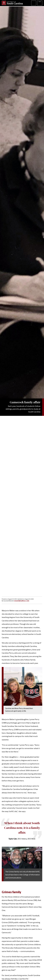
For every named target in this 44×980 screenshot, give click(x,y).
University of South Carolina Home (12, 3)
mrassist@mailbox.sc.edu (22, 601)
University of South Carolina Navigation (40, 3)
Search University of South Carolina (34, 3)
